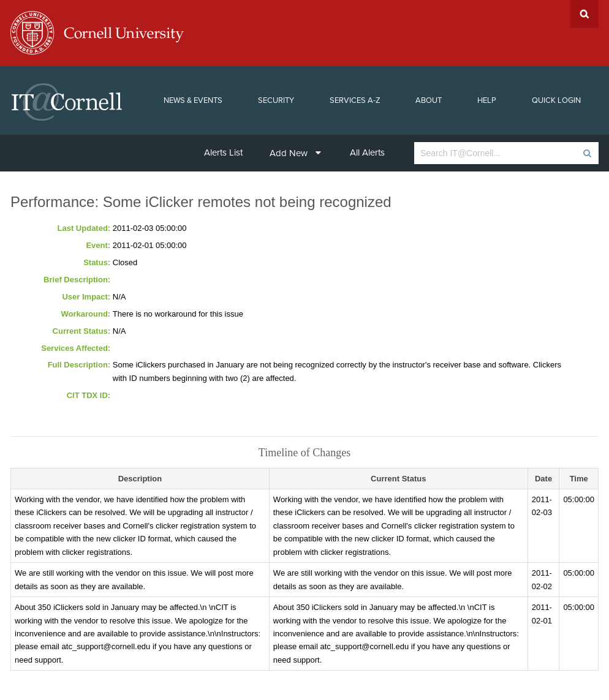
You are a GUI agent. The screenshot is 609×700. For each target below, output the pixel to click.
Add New (295, 153)
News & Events (193, 100)
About (429, 100)
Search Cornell (584, 14)
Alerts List (223, 152)
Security (276, 100)
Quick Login (556, 100)
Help (487, 100)
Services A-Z (355, 100)
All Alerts (367, 152)
